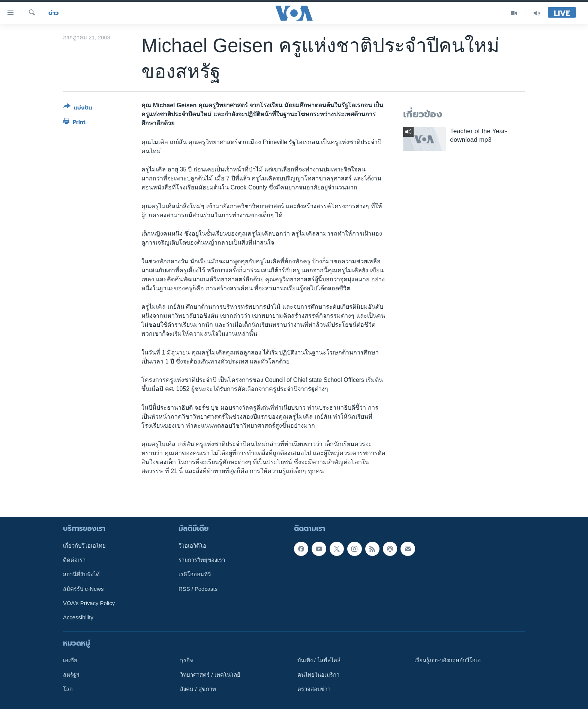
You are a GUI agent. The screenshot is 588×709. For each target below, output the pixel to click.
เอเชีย (70, 660)
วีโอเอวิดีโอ (192, 545)
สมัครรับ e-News (83, 589)
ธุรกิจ (187, 660)
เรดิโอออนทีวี (195, 574)
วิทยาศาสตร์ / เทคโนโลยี (210, 674)
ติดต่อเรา (74, 560)
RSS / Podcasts (198, 589)
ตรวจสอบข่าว (314, 689)
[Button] (78, 109)
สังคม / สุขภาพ (198, 689)
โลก (68, 689)
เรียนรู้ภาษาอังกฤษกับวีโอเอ (448, 660)
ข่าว (54, 13)
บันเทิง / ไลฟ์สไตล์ (319, 660)
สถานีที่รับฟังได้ (81, 574)
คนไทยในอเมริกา (318, 674)
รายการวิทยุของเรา (202, 560)
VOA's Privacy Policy (89, 603)
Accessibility (78, 617)
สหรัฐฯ (71, 674)
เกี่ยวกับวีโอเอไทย (84, 545)
